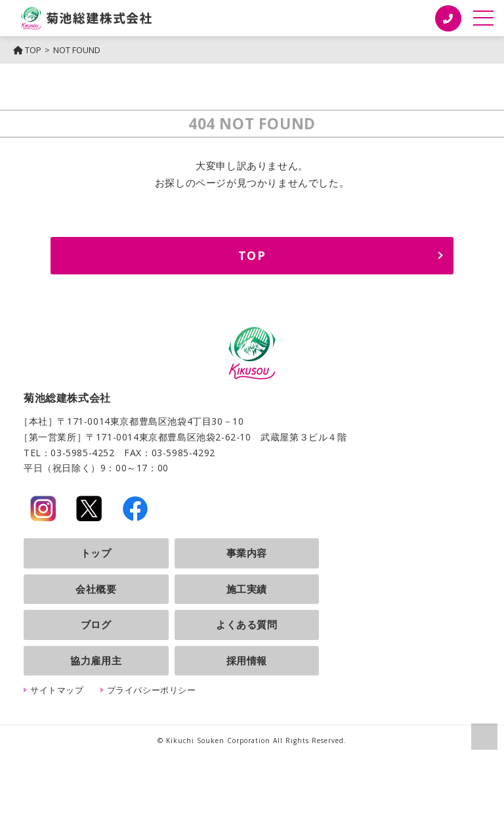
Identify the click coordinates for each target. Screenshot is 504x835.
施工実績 (247, 589)
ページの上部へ (484, 737)
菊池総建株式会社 (87, 18)
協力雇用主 (96, 660)
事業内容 (247, 553)
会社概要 (96, 589)
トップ (96, 553)
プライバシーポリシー (152, 690)
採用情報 (247, 660)
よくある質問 (247, 624)
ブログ (96, 624)
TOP (27, 50)
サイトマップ (57, 690)
